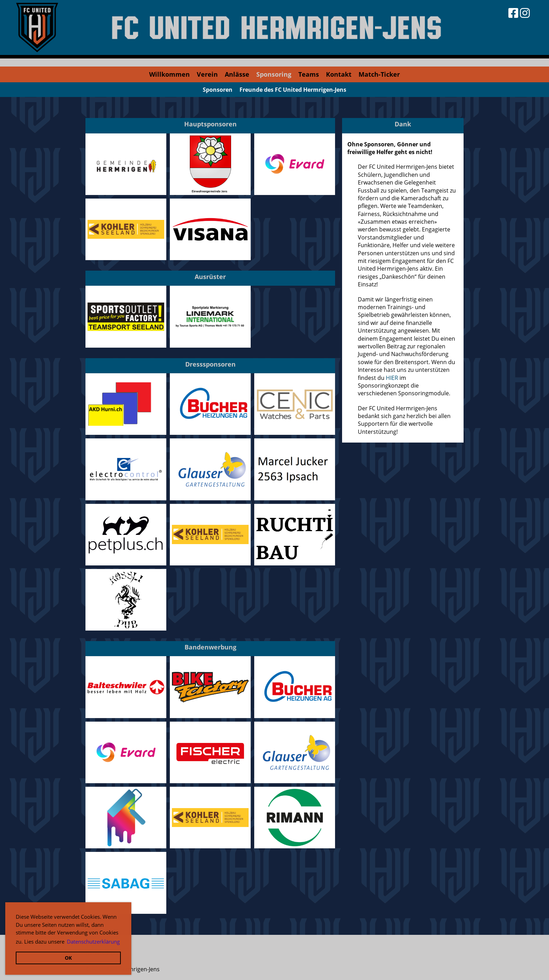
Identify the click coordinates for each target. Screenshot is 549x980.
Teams (309, 74)
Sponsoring (274, 74)
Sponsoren (218, 90)
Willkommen (169, 74)
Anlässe (237, 74)
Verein (207, 74)
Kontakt (339, 74)
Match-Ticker (379, 74)
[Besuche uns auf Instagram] (525, 13)
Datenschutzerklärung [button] (93, 941)
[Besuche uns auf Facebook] (513, 13)
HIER (392, 378)
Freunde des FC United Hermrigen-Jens (293, 90)
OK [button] (68, 958)
